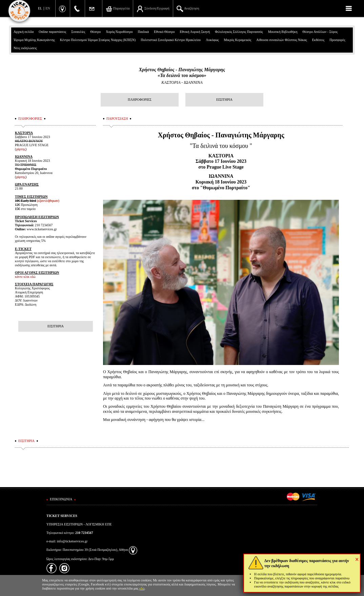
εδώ (142, 588)
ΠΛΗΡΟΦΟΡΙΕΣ (140, 100)
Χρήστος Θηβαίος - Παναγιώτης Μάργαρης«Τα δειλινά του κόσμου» (182, 73)
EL (40, 8)
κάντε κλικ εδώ (25, 277)
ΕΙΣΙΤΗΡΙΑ (224, 100)
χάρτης (21, 149)
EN (48, 8)
